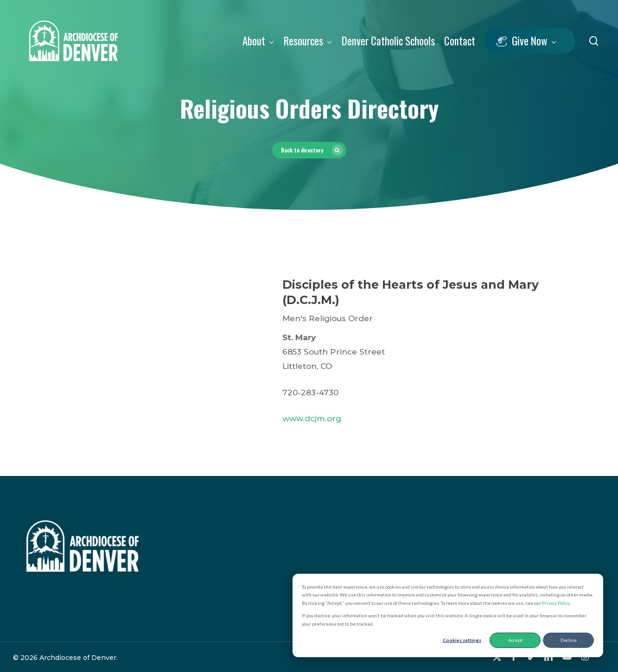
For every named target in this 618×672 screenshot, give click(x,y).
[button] (309, 150)
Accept (515, 640)
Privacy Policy (556, 603)
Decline (569, 640)
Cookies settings (462, 640)
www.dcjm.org (312, 418)
